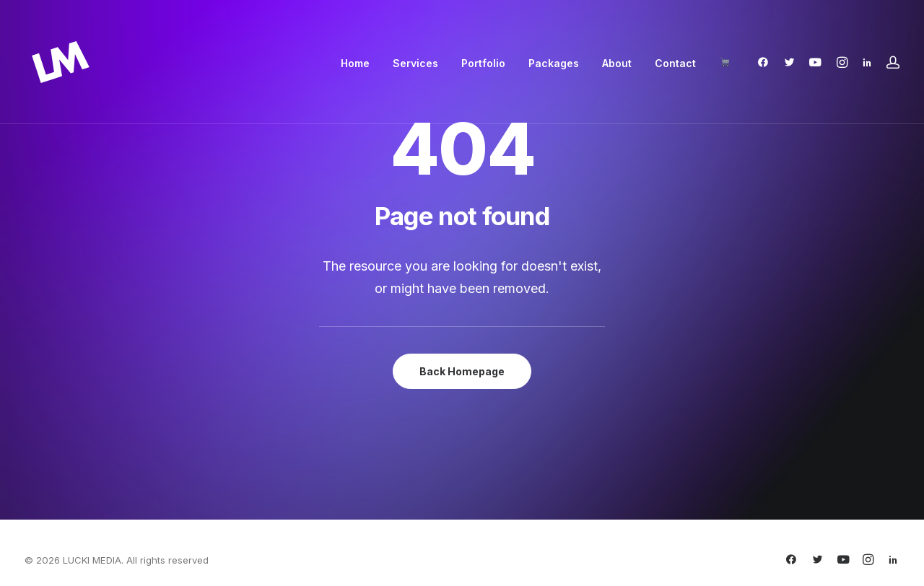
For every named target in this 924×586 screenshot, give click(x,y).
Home (355, 63)
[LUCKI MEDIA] (61, 62)
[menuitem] (355, 64)
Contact (675, 63)
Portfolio (483, 63)
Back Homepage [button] (462, 371)
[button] (766, 62)
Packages (554, 63)
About (617, 63)
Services (415, 63)
